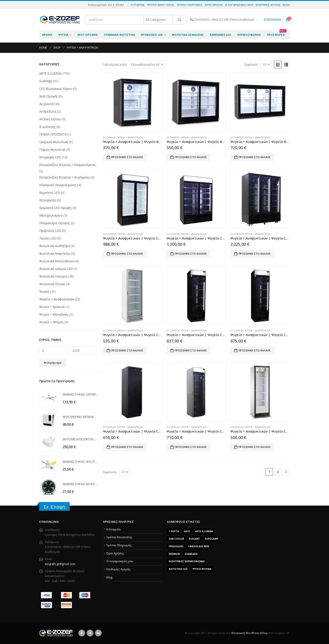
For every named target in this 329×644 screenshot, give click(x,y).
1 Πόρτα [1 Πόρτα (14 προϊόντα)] (174, 531)
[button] (278, 65)
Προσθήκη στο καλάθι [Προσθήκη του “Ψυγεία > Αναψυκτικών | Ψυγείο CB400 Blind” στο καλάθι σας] (127, 447)
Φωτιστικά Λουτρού (53, 276)
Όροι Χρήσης (214, 5)
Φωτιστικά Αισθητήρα (55, 246)
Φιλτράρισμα (53, 363)
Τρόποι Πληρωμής (190, 5)
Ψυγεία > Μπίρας (52, 322)
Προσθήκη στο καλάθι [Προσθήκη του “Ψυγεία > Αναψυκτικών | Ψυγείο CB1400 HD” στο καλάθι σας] (191, 254)
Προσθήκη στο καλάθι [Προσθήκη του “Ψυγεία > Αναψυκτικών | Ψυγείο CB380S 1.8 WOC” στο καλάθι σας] (127, 350)
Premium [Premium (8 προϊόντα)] (174, 554)
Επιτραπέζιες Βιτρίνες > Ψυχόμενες (65, 177)
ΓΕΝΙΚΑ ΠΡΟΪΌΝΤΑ (53, 134)
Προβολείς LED (152, 35)
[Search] (180, 20)
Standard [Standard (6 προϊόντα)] (191, 554)
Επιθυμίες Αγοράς (268, 5)
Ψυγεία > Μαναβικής (54, 314)
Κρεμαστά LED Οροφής (56, 208)
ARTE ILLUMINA (51, 73)
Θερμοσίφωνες (249, 35)
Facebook (82, 633)
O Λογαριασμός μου (239, 5)
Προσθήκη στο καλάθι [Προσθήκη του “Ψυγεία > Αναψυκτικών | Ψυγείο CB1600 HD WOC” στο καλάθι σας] (254, 254)
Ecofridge (110, 138)
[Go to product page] (133, 103)
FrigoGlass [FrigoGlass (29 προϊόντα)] (176, 546)
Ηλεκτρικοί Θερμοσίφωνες (58, 185)
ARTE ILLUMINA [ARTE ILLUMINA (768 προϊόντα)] (204, 531)
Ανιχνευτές (47, 104)
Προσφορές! (277, 33)
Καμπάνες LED (220, 35)
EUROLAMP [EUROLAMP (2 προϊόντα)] (212, 539)
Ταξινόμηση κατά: (115, 65)
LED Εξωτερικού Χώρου (56, 89)
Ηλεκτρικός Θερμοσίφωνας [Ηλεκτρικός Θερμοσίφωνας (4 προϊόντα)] (187, 561)
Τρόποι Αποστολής (160, 5)
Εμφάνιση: (252, 65)
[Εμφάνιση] (266, 65)
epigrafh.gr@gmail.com (60, 564)
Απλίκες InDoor (50, 119)
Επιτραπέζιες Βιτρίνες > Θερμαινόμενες (68, 165)
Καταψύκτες (48, 200)
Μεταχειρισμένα (51, 215)
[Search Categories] (158, 20)
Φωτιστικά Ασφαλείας (188, 35)
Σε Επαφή (54, 507)
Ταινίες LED (48, 238)
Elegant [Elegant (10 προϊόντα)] (194, 539)
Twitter (90, 633)
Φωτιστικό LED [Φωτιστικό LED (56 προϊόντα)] (178, 569)
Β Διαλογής (47, 127)
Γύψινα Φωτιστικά (52, 150)
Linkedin (98, 633)
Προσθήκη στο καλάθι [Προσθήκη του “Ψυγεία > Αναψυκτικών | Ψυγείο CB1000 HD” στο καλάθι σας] (127, 254)
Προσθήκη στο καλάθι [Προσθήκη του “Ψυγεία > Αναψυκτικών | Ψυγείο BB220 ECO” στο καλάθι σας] (191, 157)
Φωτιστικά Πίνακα (52, 284)
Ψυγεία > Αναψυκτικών (130, 138)
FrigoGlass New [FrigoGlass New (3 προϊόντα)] (199, 546)
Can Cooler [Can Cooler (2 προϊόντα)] (176, 539)
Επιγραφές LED (50, 157)
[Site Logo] (60, 20)
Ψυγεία (63, 35)
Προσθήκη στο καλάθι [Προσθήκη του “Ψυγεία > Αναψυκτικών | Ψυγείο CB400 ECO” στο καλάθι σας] (254, 447)
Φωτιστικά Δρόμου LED (56, 269)
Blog (286, 5)
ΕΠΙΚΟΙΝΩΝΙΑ (273, 20)
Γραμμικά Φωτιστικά (119, 35)
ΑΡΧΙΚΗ (47, 35)
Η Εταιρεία (138, 5)
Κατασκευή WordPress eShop (250, 633)
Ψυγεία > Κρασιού (52, 307)
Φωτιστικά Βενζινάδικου (57, 261)
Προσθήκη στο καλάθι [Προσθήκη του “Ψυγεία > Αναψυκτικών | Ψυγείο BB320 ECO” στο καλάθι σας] (254, 157)
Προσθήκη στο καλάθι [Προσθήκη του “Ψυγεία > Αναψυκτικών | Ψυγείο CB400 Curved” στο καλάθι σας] (191, 447)
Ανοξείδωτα (48, 111)
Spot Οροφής (88, 35)
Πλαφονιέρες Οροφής (55, 223)
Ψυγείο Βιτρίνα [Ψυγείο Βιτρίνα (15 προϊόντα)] (202, 569)
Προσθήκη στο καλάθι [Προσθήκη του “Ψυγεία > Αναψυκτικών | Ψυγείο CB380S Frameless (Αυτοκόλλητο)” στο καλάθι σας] (254, 350)
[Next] (286, 472)
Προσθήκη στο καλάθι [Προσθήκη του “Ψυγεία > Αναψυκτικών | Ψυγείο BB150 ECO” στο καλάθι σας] (127, 157)
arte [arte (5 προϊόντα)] (187, 531)
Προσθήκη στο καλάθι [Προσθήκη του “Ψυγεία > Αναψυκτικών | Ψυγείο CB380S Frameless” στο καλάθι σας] (191, 350)
